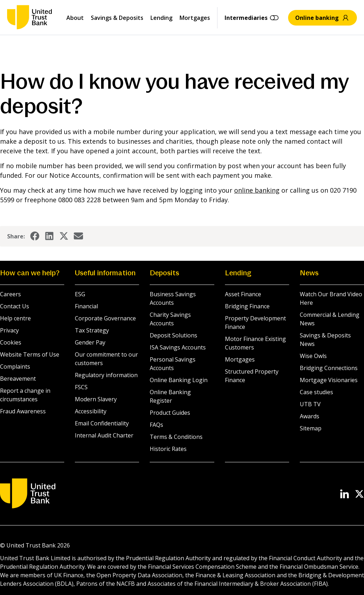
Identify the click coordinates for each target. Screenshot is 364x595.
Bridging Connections (329, 368)
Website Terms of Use (30, 354)
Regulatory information (106, 375)
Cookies (11, 342)
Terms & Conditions (176, 437)
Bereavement (18, 379)
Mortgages (195, 18)
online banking (257, 190)
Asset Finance (243, 294)
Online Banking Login (179, 380)
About (75, 18)
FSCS (81, 387)
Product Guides (170, 413)
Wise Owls (313, 356)
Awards (310, 416)
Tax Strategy (92, 330)
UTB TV (310, 404)
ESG (80, 294)
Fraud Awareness (23, 411)
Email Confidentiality (102, 423)
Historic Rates (168, 449)
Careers (10, 294)
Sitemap (311, 428)
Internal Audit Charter (104, 435)
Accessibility (91, 411)
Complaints (15, 367)
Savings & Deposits (117, 18)
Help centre (15, 318)
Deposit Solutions (173, 335)
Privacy (9, 330)
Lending (161, 18)
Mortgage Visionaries (329, 380)
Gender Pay (90, 342)
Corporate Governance (105, 318)
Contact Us (15, 306)
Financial (86, 306)
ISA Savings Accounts (178, 347)
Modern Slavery (96, 399)
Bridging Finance (247, 306)
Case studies (316, 392)
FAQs (156, 425)
